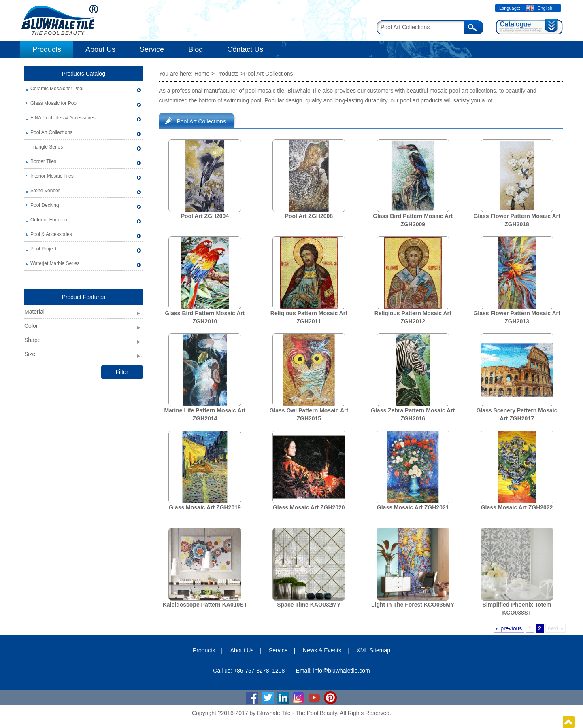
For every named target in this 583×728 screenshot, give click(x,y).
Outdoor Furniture (50, 220)
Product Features (84, 297)
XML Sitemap (374, 650)
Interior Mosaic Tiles (52, 176)
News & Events (322, 650)
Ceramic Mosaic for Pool (57, 89)
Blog (196, 49)
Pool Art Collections (51, 132)
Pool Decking (45, 205)
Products (47, 49)
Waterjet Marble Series (55, 263)
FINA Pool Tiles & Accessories (63, 118)
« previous (509, 628)
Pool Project (44, 249)
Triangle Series (47, 147)
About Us (100, 49)
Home (202, 74)
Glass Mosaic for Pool (54, 103)
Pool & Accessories (51, 234)
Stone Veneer (45, 191)
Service (152, 49)
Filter (122, 372)
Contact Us (245, 49)
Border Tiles (43, 161)
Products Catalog (84, 74)
